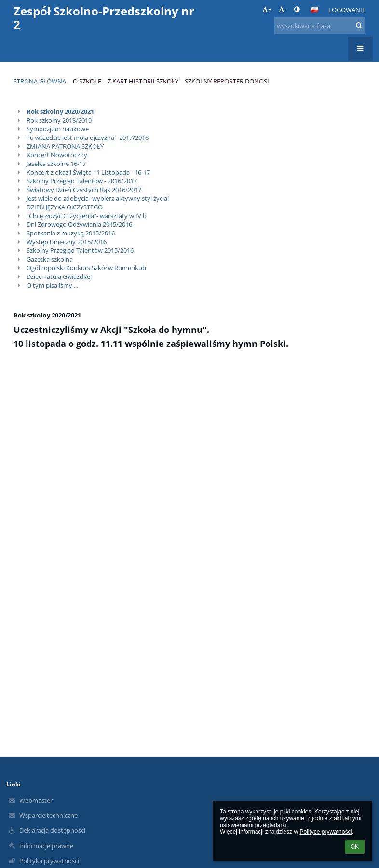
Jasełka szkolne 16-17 (56, 164)
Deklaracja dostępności (52, 830)
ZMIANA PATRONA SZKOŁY (65, 146)
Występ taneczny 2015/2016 (67, 242)
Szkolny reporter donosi (227, 81)
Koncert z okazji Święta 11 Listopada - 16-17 (88, 172)
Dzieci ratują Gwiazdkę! (59, 276)
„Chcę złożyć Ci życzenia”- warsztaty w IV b (87, 216)
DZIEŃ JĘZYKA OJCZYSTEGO (65, 207)
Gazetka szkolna (50, 259)
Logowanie (347, 10)
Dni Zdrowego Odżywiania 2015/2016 (79, 224)
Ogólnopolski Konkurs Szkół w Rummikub (86, 268)
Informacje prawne (46, 846)
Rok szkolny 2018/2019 (59, 120)
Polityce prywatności (326, 832)
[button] (314, 10)
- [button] (283, 9)
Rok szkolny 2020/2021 (60, 111)
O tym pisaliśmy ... (52, 285)
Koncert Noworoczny (57, 155)
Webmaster (36, 800)
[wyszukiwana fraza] (320, 26)
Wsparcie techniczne (48, 815)
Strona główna (40, 81)
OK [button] (355, 847)
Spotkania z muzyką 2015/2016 (71, 233)
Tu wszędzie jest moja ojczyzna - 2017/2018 (88, 138)
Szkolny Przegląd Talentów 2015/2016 (80, 250)
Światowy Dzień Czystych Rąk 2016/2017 (84, 190)
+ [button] (267, 9)
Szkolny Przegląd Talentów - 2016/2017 (82, 181)
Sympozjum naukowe (58, 129)
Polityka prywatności (49, 861)
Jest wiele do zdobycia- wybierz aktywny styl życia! (98, 198)
